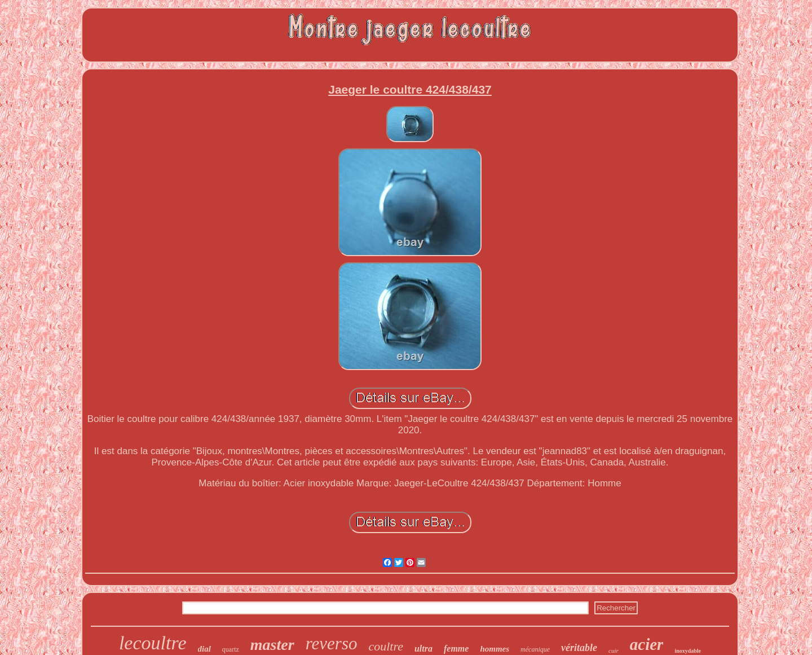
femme (456, 649)
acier (647, 644)
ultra (423, 649)
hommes (495, 649)
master (272, 645)
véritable (579, 648)
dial (204, 649)
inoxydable (688, 651)
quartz (231, 649)
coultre (386, 646)
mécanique (535, 649)
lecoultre (153, 643)
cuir (614, 650)
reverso (332, 643)
